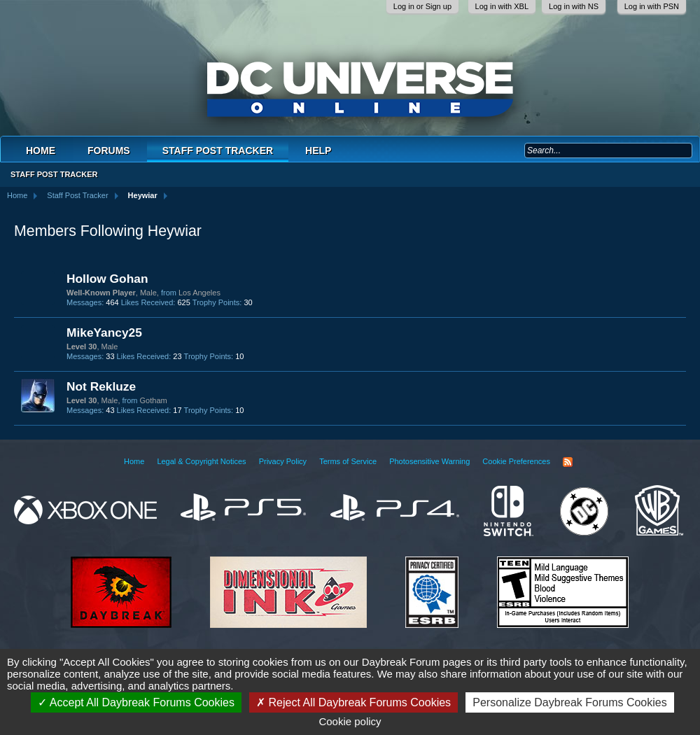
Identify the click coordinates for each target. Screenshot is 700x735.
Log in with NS (574, 6)
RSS (568, 462)
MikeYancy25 (104, 332)
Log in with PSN (652, 6)
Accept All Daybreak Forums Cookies (136, 702)
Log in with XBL (502, 6)
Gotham (154, 400)
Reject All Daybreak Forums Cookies (353, 702)
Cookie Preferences (516, 461)
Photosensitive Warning (429, 461)
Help (318, 150)
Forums (109, 150)
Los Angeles (199, 293)
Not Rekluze (101, 386)
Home (41, 150)
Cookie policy (350, 721)
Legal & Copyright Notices (201, 461)
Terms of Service (348, 461)
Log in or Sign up (422, 6)
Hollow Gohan (107, 279)
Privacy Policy (283, 461)
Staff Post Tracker (218, 150)
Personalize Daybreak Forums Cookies (569, 702)
